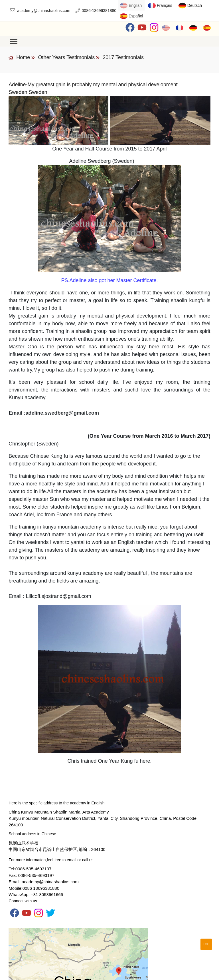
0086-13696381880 (99, 11)
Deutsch (195, 5)
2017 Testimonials (123, 57)
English (135, 5)
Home (19, 57)
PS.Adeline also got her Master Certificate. (109, 280)
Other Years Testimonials (66, 57)
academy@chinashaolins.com (44, 11)
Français (165, 5)
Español (136, 16)
